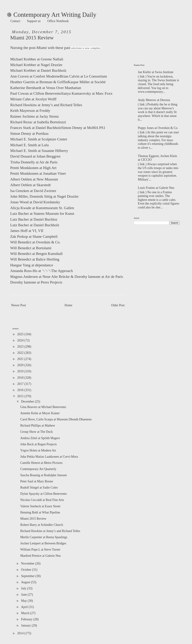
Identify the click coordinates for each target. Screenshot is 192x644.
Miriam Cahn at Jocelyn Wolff (33, 99)
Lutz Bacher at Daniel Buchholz (35, 225)
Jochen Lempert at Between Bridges (43, 543)
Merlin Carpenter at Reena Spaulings (44, 537)
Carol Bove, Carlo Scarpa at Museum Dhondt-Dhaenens (56, 419)
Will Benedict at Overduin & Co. (35, 242)
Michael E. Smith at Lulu (30, 145)
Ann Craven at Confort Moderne (35, 76)
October (26, 570)
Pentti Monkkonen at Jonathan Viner (38, 173)
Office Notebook (58, 21)
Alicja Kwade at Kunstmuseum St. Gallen (42, 208)
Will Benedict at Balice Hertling (35, 259)
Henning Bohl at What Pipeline (40, 512)
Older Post (118, 305)
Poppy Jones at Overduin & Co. (158, 128)
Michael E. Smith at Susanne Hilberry (39, 151)
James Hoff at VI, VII (27, 231)
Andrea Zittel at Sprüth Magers (40, 438)
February (27, 619)
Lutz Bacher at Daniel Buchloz (34, 219)
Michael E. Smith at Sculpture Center (39, 139)
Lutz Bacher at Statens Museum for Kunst (42, 214)
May (24, 601)
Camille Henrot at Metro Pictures (41, 463)
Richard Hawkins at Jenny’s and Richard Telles (46, 105)
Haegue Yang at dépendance (32, 265)
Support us (34, 21)
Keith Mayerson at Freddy (30, 111)
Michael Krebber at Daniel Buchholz (38, 70)
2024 (21, 340)
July (24, 588)
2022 (21, 353)
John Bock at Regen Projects (38, 444)
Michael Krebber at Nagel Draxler (36, 65)
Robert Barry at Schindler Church (42, 525)
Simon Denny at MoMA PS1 (83, 128)
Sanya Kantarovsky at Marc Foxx (87, 93)
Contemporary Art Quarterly (38, 469)
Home (69, 305)
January (26, 625)
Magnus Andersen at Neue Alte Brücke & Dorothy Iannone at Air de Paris (67, 277)
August (26, 582)
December (28, 401)
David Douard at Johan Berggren (35, 156)
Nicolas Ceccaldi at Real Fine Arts (42, 500)
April (25, 607)
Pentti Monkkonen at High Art (33, 168)
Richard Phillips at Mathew (38, 426)
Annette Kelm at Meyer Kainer (40, 413)
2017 (21, 384)
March (25, 613)
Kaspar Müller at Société (87, 82)
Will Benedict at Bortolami (31, 248)
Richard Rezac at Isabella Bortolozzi (38, 122)
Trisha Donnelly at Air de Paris (34, 162)
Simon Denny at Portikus (29, 134)
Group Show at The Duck (37, 432)
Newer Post (18, 305)
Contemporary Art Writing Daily (52, 15)
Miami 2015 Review (33, 519)
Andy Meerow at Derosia (154, 100)
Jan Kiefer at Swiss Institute (156, 72)
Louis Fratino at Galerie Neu (156, 188)
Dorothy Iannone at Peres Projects (36, 282)
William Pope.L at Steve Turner (40, 550)
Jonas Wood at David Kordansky (35, 202)
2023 (21, 347)
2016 (21, 390)
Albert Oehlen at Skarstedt (30, 185)
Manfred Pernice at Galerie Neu (41, 556)
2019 (21, 371)
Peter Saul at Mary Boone (37, 481)
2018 (21, 378)
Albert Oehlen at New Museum (34, 179)
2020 (21, 365)
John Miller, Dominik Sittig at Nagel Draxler (44, 196)
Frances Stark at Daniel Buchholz (36, 128)
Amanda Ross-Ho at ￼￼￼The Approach (41, 271)
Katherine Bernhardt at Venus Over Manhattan (46, 88)
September (28, 576)
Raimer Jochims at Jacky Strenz (35, 116)
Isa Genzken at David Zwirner (33, 191)
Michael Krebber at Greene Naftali (37, 59)
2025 (21, 334)
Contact (15, 21)
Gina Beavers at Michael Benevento (43, 407)
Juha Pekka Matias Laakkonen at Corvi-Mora (49, 457)
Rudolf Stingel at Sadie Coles (39, 488)
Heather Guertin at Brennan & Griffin (39, 82)
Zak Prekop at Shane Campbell (34, 237)
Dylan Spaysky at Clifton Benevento (44, 494)
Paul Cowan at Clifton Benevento (36, 93)
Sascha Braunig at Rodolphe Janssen (44, 475)
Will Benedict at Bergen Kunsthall (36, 254)
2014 (21, 633)
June (24, 595)
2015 (21, 396)
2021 (21, 359)
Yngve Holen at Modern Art (38, 450)
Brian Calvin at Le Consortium (83, 76)
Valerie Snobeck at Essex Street (40, 506)
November (28, 563)
